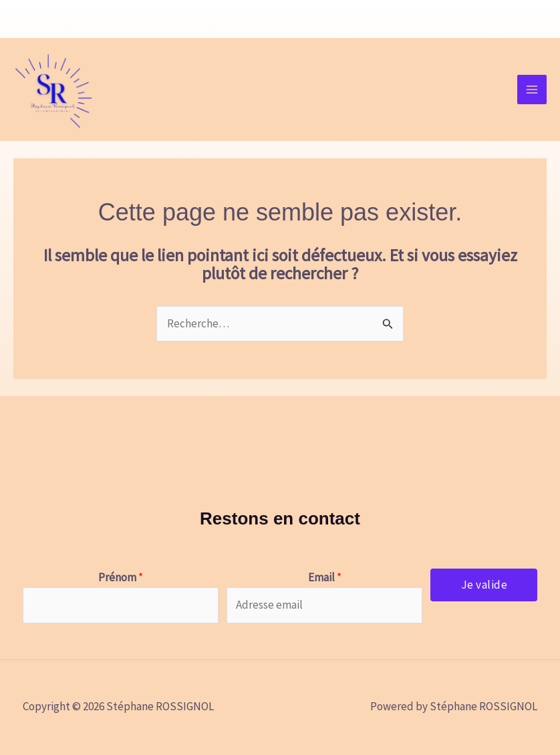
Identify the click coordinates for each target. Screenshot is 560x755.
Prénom (121, 577)
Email (325, 577)
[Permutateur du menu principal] (532, 90)
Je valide (484, 585)
